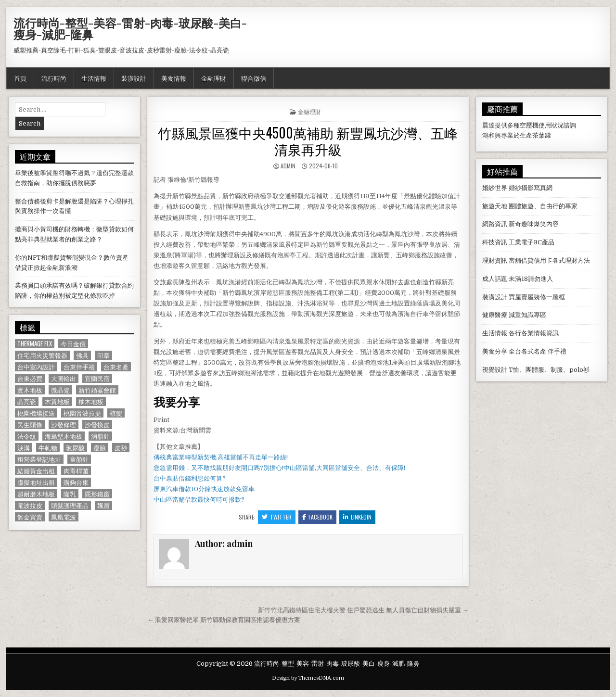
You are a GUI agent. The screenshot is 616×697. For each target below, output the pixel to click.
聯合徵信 (254, 78)
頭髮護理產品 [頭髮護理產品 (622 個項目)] (70, 505)
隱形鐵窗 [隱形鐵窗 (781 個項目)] (97, 494)
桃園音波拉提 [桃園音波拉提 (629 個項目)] (82, 413)
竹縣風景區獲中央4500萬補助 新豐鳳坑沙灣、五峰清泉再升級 (308, 141)
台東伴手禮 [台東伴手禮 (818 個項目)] (79, 367)
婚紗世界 (495, 188)
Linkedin (357, 517)
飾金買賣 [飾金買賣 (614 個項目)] (30, 517)
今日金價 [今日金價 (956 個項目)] (73, 344)
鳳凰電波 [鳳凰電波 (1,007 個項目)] (64, 517)
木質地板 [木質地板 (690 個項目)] (57, 401)
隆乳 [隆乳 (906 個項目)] (70, 494)
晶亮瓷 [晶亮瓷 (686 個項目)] (27, 401)
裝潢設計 (134, 78)
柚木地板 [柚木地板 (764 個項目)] (91, 401)
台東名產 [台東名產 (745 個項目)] (116, 367)
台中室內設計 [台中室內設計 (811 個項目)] (36, 367)
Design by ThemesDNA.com (308, 678)
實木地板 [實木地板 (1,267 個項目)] (30, 390)
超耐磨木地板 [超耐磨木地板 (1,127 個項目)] (36, 494)
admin (288, 166)
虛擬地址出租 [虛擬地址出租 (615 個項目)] (36, 482)
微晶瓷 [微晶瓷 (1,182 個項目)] (60, 390)
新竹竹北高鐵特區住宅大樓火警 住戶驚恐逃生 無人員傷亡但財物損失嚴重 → (363, 610)
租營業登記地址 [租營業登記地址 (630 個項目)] (39, 459)
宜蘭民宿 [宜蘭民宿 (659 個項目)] (97, 378)
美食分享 (495, 351)
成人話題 (495, 279)
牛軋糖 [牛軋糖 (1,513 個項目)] (48, 448)
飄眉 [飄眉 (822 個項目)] (103, 505)
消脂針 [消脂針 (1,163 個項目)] (100, 436)
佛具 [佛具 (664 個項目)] (82, 355)
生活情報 (94, 78)
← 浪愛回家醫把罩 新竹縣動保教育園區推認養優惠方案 (224, 620)
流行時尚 (54, 78)
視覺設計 (495, 370)
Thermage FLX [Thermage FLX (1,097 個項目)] (35, 344)
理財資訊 (495, 260)
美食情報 (174, 78)
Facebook (317, 517)
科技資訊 (495, 242)
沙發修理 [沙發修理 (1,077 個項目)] (64, 425)
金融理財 (214, 78)
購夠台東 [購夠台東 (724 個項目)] (76, 482)
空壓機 (529, 125)
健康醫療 (495, 315)
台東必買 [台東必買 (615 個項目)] (30, 378)
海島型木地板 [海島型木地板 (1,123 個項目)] (64, 436)
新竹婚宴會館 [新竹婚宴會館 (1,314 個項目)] (97, 390)
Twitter (277, 517)
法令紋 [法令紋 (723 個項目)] (27, 436)
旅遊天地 (495, 206)
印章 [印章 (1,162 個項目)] (103, 355)
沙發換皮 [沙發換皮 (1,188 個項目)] (97, 425)
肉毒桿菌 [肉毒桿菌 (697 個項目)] (76, 471)
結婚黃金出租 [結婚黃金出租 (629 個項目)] (36, 471)
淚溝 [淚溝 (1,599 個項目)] (24, 448)
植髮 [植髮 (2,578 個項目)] (116, 413)
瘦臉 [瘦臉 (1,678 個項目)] (100, 448)
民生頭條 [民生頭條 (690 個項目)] (30, 425)
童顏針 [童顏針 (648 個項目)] (79, 459)
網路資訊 (495, 224)
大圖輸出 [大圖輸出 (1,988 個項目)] (64, 378)
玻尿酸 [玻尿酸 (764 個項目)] (75, 448)
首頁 (20, 78)
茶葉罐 (542, 135)
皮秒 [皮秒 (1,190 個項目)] (121, 448)
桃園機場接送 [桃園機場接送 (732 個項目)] (36, 413)
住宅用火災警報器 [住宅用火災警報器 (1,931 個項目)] (42, 355)
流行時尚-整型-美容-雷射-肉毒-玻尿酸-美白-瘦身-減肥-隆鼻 (130, 28)
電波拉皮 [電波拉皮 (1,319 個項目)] (30, 505)
